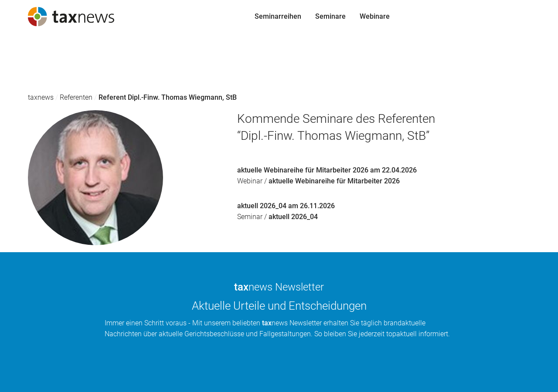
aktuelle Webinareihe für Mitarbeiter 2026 (334, 181)
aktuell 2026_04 (293, 217)
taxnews (41, 97)
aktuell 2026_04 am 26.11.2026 (286, 206)
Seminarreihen (30, 50)
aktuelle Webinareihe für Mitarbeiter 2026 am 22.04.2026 (327, 170)
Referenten (76, 97)
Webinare (22, 83)
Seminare (22, 67)
